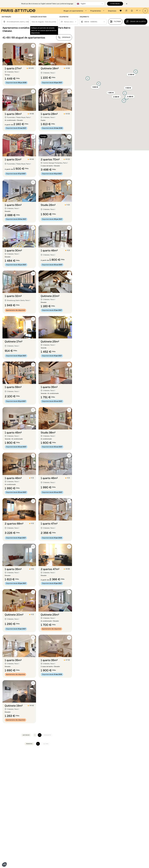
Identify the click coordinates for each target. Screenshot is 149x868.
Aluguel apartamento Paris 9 (13, 825)
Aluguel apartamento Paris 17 (38, 814)
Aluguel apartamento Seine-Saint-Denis (42, 827)
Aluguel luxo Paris (72, 822)
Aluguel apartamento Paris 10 (14, 827)
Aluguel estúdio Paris (74, 806)
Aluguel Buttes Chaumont (130, 814)
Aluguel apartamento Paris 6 (13, 817)
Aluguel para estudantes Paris (77, 814)
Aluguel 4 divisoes (104, 814)
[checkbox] (33, 46)
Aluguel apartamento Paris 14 (38, 806)
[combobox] (17, 22)
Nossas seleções (105, 800)
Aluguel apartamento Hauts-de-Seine (42, 825)
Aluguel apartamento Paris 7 (13, 819)
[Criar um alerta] (136, 22)
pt (139, 11)
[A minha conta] (145, 11)
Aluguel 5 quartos (104, 830)
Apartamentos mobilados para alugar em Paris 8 (56, 782)
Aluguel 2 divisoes (104, 809)
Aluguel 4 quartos (104, 827)
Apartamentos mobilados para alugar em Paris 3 (56, 770)
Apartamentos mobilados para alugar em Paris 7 (56, 780)
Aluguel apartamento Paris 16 (38, 811)
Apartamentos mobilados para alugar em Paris (26, 754)
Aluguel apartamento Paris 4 (13, 811)
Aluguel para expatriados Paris (77, 817)
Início (4, 754)
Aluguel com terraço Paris (75, 819)
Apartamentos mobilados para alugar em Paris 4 (56, 773)
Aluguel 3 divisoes (104, 811)
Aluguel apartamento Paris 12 (14, 833)
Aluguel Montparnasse (129, 825)
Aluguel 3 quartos (104, 825)
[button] (4, 864)
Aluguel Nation (126, 827)
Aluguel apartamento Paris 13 (38, 803)
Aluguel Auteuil (126, 803)
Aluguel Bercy (125, 811)
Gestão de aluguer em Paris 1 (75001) (90, 763)
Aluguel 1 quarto (103, 819)
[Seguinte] (48, 735)
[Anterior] (26, 735)
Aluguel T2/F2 (102, 803)
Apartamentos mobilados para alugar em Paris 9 (56, 784)
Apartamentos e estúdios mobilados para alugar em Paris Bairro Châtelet (113, 754)
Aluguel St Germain (127, 830)
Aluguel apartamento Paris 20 (39, 822)
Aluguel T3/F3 (102, 806)
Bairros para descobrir (130, 800)
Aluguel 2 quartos (104, 822)
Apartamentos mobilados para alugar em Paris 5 (56, 775)
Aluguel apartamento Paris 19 (38, 819)
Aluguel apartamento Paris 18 (38, 817)
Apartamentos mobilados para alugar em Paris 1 (65, 754)
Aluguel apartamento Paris (76, 803)
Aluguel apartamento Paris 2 (13, 806)
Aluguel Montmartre (128, 822)
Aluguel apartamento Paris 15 (38, 809)
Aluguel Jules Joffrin (128, 817)
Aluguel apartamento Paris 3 (13, 809)
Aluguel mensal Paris (74, 825)
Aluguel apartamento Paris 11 (13, 830)
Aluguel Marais (126, 819)
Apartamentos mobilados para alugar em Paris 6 (56, 777)
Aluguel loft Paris (72, 809)
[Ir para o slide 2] (19, 62)
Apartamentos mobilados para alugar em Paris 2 (56, 768)
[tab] (75, 11)
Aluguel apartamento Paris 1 (13, 803)
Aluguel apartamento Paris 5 (13, 814)
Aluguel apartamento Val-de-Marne (41, 830)
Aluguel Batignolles (127, 806)
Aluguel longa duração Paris (76, 811)
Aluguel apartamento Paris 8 (13, 822)
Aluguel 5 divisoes (104, 817)
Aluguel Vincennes (127, 833)
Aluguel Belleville (127, 809)
